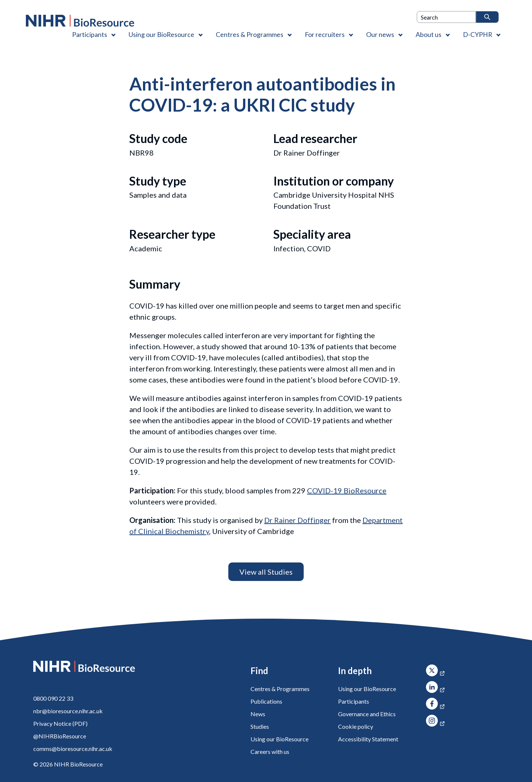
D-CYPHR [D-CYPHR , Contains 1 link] (478, 34)
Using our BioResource (279, 739)
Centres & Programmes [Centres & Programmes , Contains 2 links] (250, 34)
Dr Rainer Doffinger (297, 520)
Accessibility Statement (368, 739)
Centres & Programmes (280, 689)
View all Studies (266, 572)
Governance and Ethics (367, 714)
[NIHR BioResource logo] (80, 21)
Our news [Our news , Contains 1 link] (380, 34)
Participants (354, 701)
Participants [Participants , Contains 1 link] (90, 34)
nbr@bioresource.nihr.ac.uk (68, 711)
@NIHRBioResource (60, 736)
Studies (260, 726)
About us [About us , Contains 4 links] (429, 34)
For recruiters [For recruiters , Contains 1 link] (325, 34)
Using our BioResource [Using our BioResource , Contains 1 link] (161, 34)
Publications (266, 701)
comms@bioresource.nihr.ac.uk (73, 749)
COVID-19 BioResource (347, 490)
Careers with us (270, 752)
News (258, 714)
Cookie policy (356, 726)
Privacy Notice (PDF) (60, 723)
